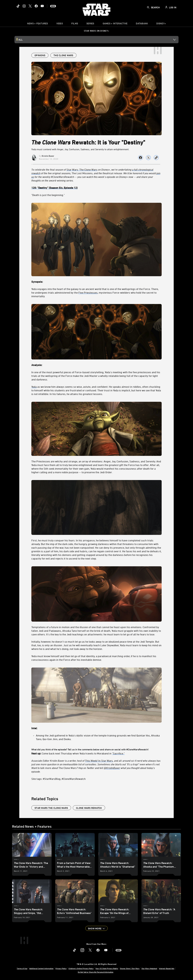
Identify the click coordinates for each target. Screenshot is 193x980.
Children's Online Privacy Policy (81, 968)
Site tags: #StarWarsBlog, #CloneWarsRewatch (59, 779)
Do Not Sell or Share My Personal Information (96, 972)
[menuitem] (60, 24)
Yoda (34, 387)
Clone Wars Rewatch (89, 808)
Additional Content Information (41, 968)
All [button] (21, 40)
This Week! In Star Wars (99, 761)
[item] (38, 24)
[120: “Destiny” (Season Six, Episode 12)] (96, 188)
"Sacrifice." (118, 753)
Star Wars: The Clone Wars (82, 170)
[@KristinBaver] (112, 768)
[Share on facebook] (141, 158)
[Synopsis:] (96, 282)
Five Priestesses (88, 293)
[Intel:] (96, 728)
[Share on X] (148, 158)
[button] (96, 928)
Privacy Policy (61, 968)
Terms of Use (22, 968)
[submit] (148, 7)
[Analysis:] (96, 365)
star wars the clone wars (51, 808)
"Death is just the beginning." (48, 195)
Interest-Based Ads (167, 968)
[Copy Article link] (156, 158)
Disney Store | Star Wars (130, 968)
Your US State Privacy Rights (107, 968)
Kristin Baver (48, 156)
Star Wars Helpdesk (149, 968)
